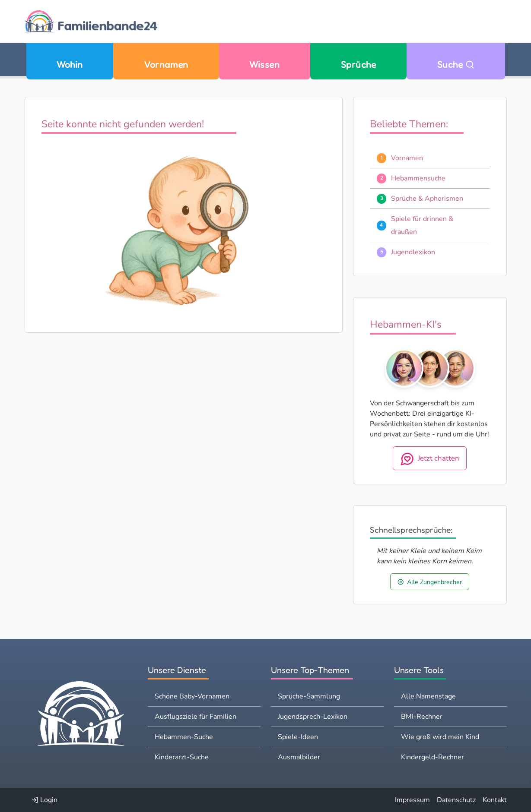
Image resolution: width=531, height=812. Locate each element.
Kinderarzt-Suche (182, 757)
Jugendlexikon (413, 252)
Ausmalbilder (299, 757)
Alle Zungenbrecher (430, 582)
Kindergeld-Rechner (432, 757)
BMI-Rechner (422, 717)
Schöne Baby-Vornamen (192, 696)
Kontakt (495, 800)
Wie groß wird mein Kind (440, 737)
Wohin (70, 64)
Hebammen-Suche (184, 737)
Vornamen (166, 64)
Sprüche (358, 64)
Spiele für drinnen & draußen (422, 225)
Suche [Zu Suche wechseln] (456, 64)
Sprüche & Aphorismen (427, 199)
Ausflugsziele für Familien (196, 717)
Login (45, 800)
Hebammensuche (418, 178)
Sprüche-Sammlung (309, 696)
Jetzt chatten (430, 459)
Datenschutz (456, 800)
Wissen (264, 64)
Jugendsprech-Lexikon (313, 717)
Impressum (412, 800)
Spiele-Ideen (298, 737)
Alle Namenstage (428, 696)
